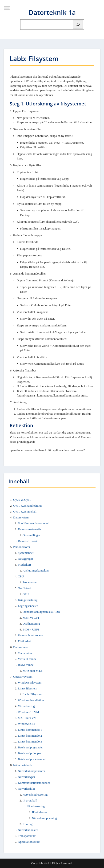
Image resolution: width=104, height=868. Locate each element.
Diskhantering (31, 624)
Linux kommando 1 (30, 730)
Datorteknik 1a (52, 12)
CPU (21, 576)
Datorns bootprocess (30, 635)
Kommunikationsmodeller (34, 783)
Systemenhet (26, 553)
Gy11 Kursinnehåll (25, 511)
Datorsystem (21, 517)
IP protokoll (30, 800)
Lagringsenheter (28, 606)
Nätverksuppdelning (44, 818)
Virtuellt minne (27, 659)
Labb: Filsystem (32, 694)
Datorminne (20, 647)
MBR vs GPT (31, 618)
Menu (8, 8)
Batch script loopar (30, 753)
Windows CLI (27, 724)
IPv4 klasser (40, 812)
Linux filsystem (28, 688)
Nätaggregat (25, 559)
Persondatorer (22, 547)
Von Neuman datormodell (34, 523)
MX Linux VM (27, 718)
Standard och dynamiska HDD (41, 612)
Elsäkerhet (24, 641)
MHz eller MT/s (32, 671)
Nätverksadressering (35, 795)
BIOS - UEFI (31, 629)
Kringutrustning (28, 600)
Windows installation (31, 700)
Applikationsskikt (29, 842)
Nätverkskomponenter (32, 771)
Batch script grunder (30, 747)
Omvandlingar (31, 535)
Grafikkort (24, 588)
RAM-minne (26, 665)
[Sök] (78, 25)
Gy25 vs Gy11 (22, 500)
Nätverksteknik (22, 765)
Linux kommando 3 (30, 741)
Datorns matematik (30, 529)
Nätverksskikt (26, 789)
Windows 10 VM (28, 712)
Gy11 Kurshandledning (27, 506)
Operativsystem (23, 677)
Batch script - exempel (32, 759)
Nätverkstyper (27, 777)
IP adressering (36, 806)
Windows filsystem (30, 682)
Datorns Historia (28, 541)
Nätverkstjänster (28, 830)
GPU (26, 594)
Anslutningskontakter (36, 570)
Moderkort (24, 565)
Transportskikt (27, 836)
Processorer (30, 582)
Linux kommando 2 (30, 736)
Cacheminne (26, 653)
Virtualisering (26, 706)
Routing (28, 824)
